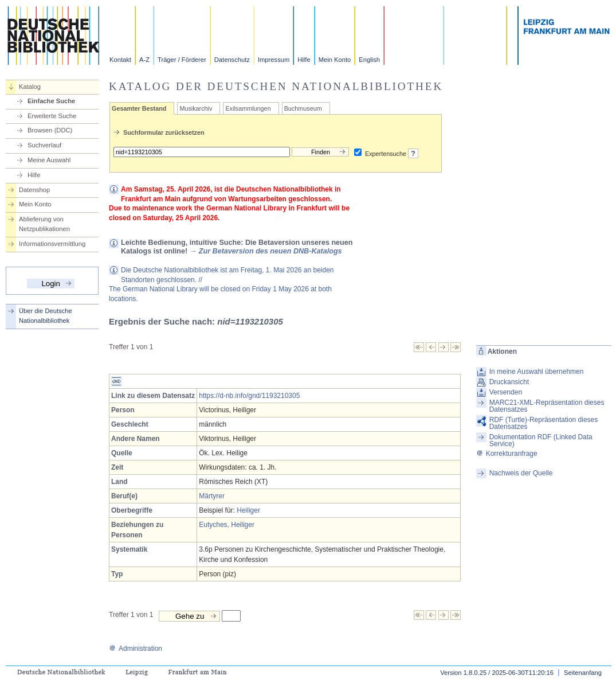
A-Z (144, 60)
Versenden (506, 392)
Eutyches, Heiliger (227, 525)
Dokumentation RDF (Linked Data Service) (541, 440)
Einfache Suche (51, 101)
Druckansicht (509, 382)
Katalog (30, 87)
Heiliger (248, 510)
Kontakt (120, 60)
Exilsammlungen (248, 108)
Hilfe (304, 60)
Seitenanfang (583, 673)
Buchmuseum (303, 108)
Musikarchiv (196, 108)
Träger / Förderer (182, 60)
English (369, 60)
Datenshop (34, 190)
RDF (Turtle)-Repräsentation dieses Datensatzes (544, 423)
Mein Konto (335, 60)
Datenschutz (232, 60)
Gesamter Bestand (139, 108)
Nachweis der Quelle (521, 473)
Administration (136, 649)
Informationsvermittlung (52, 244)
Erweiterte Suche (52, 116)
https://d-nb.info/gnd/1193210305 (249, 396)
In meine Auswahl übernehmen (537, 372)
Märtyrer (212, 496)
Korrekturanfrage (507, 454)
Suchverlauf (44, 145)
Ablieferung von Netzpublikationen (44, 224)
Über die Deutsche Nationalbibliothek (46, 316)
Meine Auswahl (49, 160)
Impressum (274, 60)
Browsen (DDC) (50, 130)
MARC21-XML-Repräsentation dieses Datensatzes (547, 406)
